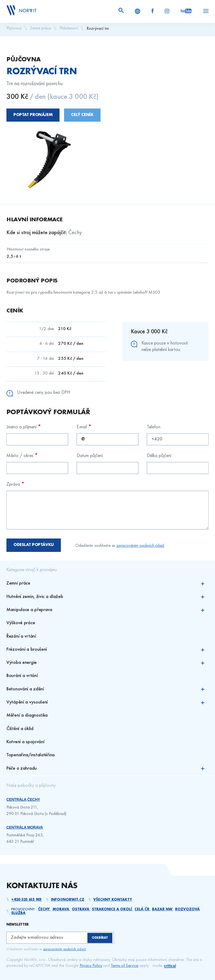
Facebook (153, 11)
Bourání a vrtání (22, 676)
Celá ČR (142, 909)
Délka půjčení (159, 456)
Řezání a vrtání (21, 636)
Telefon (154, 427)
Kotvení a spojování (25, 742)
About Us (138, 11)
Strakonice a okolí (112, 909)
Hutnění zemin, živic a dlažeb (107, 597)
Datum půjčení (90, 456)
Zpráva (15, 484)
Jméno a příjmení (24, 427)
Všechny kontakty (113, 900)
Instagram (167, 11)
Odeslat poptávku (34, 545)
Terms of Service (125, 966)
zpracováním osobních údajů (140, 546)
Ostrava (81, 909)
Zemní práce (40, 28)
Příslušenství (69, 28)
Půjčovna (14, 28)
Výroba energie (107, 663)
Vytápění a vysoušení (107, 703)
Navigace (206, 11)
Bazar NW (163, 909)
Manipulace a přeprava (107, 610)
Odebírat (100, 938)
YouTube (186, 11)
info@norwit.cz (68, 900)
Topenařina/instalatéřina (31, 755)
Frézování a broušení (107, 650)
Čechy (45, 909)
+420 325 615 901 (27, 900)
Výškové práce (21, 623)
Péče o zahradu (107, 769)
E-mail (84, 427)
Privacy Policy (91, 966)
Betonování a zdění (107, 689)
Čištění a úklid (20, 729)
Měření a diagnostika (27, 715)
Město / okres (22, 456)
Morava (61, 909)
